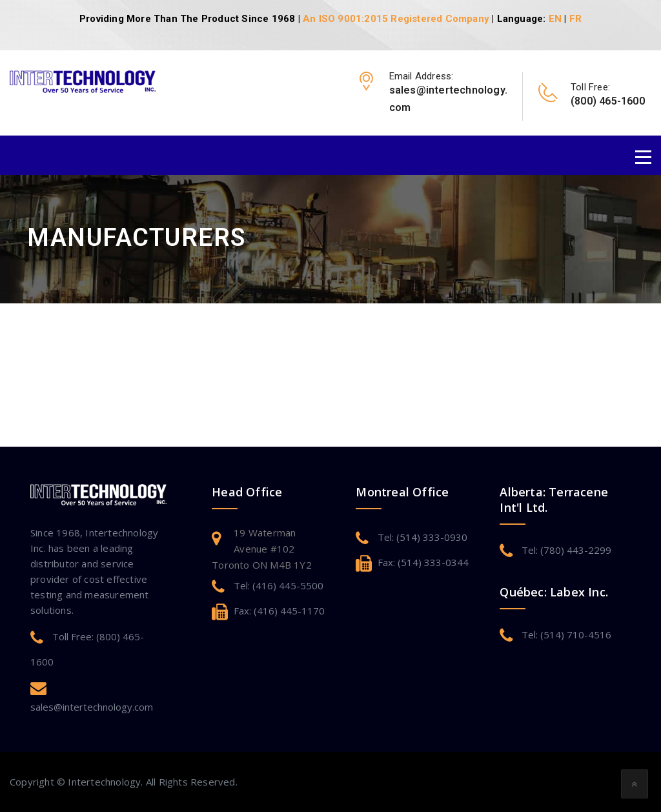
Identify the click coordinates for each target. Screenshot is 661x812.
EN (555, 19)
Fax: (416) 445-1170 (279, 611)
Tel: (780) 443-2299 (566, 550)
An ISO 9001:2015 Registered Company (396, 19)
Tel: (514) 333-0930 (422, 537)
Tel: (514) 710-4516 (566, 634)
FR (575, 19)
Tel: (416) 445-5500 (279, 585)
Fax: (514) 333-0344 (423, 562)
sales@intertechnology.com (92, 707)
